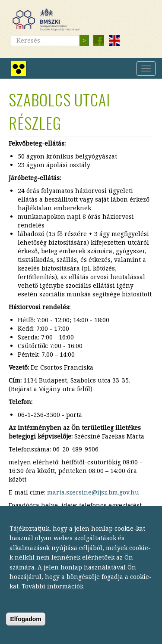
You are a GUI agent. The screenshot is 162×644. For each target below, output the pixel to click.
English (114, 40)
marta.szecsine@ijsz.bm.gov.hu (93, 492)
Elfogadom (25, 627)
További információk (52, 594)
